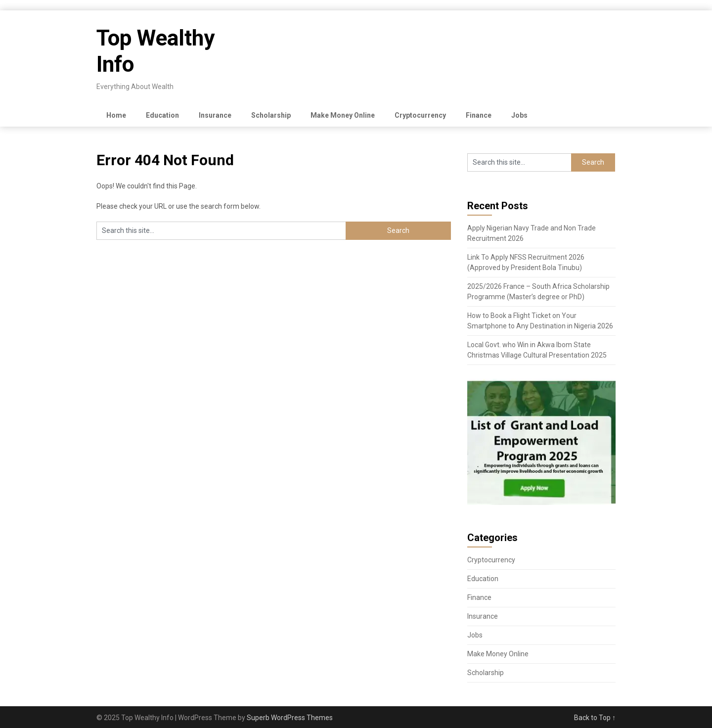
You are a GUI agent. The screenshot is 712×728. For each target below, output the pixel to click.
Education (162, 115)
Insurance (215, 115)
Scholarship (271, 115)
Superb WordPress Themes (290, 718)
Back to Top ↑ (595, 718)
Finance (479, 115)
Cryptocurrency (420, 115)
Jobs (519, 115)
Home (116, 115)
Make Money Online (343, 115)
